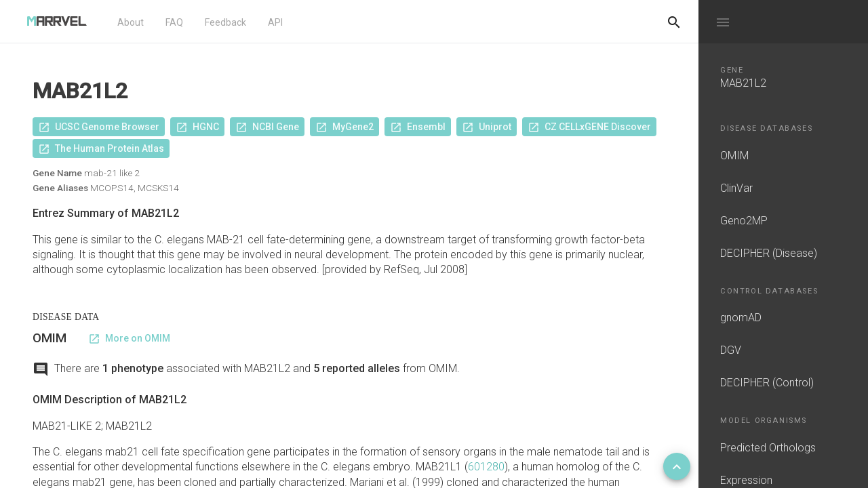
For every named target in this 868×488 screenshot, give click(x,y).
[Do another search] (674, 22)
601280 (486, 467)
